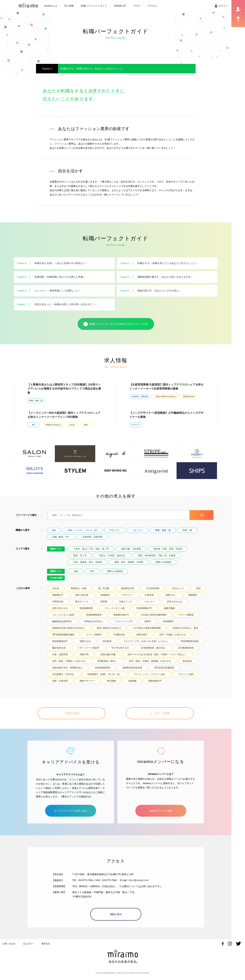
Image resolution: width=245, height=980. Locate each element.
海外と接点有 (82, 595)
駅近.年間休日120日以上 (166, 396)
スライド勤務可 (94, 635)
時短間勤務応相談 (190, 641)
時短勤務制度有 (103, 668)
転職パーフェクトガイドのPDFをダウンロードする (116, 324)
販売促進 (187, 661)
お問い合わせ (9, 944)
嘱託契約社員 (59, 648)
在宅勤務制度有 (186, 648)
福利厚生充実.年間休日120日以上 (69, 628)
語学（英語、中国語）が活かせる (69, 661)
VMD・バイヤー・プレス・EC (83, 530)
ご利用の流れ (72, 713)
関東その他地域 (163, 562)
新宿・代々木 (80, 555)
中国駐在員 (119, 635)
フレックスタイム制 (115, 608)
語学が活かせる (60, 608)
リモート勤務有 (186, 615)
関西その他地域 (115, 571)
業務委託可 (58, 595)
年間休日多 (58, 602)
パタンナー (138, 530)
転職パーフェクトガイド (94, 6)
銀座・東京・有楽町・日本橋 (129, 562)
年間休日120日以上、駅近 (185, 628)
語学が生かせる (175, 602)
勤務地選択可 (155, 681)
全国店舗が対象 (108, 654)
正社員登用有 (153, 588)
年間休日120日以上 (53, 425)
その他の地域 (56, 578)
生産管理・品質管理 (140, 396)
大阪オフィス (125, 602)
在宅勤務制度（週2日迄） (154, 648)
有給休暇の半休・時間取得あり (68, 668)
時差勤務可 (169, 621)
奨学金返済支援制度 (164, 668)
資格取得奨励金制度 (132, 668)
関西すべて (56, 571)
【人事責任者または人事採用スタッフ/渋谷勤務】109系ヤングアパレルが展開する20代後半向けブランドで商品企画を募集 (64, 389)
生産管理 (149, 595)
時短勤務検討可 (144, 608)
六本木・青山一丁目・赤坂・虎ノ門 (91, 549)
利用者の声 (120, 6)
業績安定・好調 (79, 588)
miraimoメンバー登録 (161, 811)
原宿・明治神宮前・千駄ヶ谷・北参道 (157, 555)
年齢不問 (84, 654)
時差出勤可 (142, 635)
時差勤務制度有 (94, 615)
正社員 (72, 425)
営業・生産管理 (60, 681)
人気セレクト (178, 588)
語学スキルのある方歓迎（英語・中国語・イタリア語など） (157, 654)
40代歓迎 (107, 641)
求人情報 (69, 6)
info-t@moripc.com (139, 880)
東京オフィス (82, 602)
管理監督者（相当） (107, 661)
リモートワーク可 (124, 621)
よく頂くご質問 (160, 713)
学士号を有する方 (120, 648)
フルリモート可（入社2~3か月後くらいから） (146, 641)
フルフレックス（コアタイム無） (150, 674)
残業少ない (171, 595)
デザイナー (136, 425)
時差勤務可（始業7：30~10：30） (105, 674)
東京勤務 (111, 681)
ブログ (137, 6)
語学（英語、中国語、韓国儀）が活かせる (150, 661)
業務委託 (193, 595)
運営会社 (46, 944)
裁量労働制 (169, 608)
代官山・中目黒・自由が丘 (112, 555)
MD (33, 425)
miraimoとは (51, 6)
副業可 (148, 621)
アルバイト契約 (186, 674)
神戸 (92, 571)
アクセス (152, 6)
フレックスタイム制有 (63, 615)
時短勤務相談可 (60, 641)
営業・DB (187, 530)
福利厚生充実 (189, 396)
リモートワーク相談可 (88, 648)
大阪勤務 (132, 681)
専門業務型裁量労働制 (63, 635)
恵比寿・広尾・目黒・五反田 (168, 549)
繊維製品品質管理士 (62, 621)
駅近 (86, 425)
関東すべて (56, 549)
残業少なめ (85, 641)
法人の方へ (28, 944)
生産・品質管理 (60, 654)
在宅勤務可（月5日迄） (64, 674)
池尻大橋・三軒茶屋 (131, 549)
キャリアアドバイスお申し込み (71, 811)
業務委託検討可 (121, 615)
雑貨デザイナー (87, 681)
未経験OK (105, 595)
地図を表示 (116, 914)
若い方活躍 (104, 588)
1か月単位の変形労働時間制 (147, 628)
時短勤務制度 (86, 608)
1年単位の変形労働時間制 (154, 615)
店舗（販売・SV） (61, 537)
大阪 (76, 571)
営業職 (104, 602)
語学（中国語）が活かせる (173, 635)
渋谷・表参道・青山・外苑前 (88, 562)
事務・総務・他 (36, 401)
